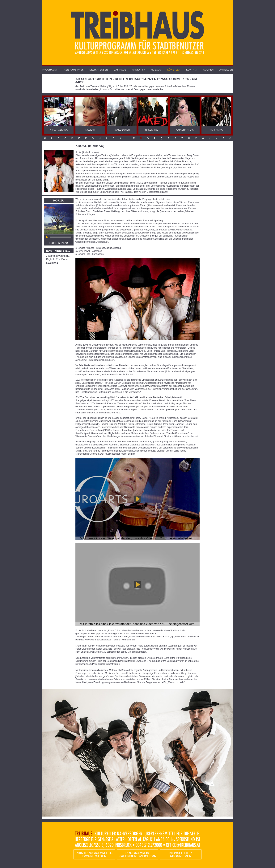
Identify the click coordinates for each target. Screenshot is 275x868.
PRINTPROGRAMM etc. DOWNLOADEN (94, 855)
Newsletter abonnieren (181, 855)
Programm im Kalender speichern (137, 855)
